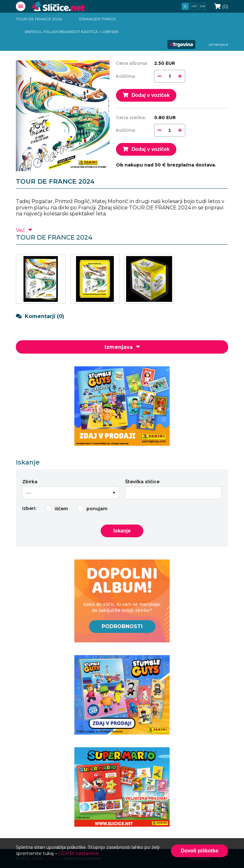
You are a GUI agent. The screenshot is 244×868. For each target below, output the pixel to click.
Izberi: (29, 508)
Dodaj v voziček (146, 95)
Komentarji (40, 316)
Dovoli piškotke (200, 851)
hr (194, 6)
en (203, 6)
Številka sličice (142, 482)
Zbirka (30, 482)
